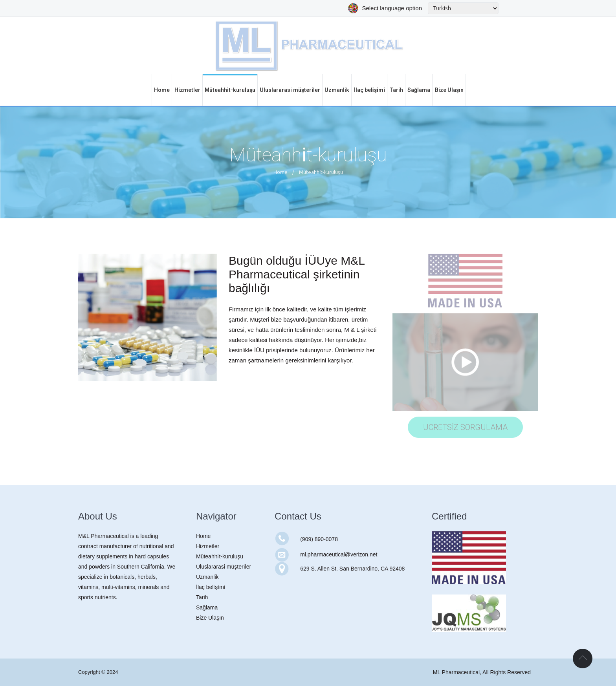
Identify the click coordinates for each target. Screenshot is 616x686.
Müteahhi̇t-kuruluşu (220, 556)
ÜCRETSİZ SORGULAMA (465, 427)
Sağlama (207, 607)
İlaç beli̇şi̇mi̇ (211, 587)
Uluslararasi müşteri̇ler (224, 567)
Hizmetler (208, 546)
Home (280, 172)
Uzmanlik (207, 577)
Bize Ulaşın (210, 618)
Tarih (202, 597)
